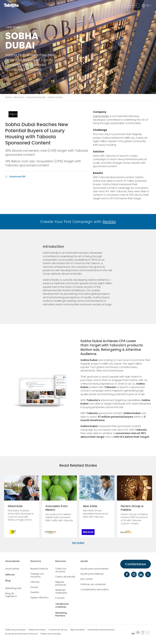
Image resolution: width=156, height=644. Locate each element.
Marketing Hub (13, 588)
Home (9, 97)
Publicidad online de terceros (101, 630)
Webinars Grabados (61, 591)
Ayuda (84, 561)
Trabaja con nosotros (37, 575)
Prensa (34, 587)
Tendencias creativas (62, 605)
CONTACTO (111, 6)
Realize (109, 222)
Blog (8, 581)
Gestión (35, 592)
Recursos (19, 97)
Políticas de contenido (93, 584)
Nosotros (36, 561)
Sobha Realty (101, 116)
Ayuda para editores (92, 574)
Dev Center (87, 579)
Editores (10, 575)
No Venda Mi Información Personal (21, 634)
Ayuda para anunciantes (94, 569)
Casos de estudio (65, 577)
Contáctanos (136, 564)
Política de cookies (37, 630)
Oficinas (35, 582)
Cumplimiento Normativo (95, 589)
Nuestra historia (39, 569)
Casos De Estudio (36, 97)
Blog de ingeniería (11, 595)
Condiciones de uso (58, 630)
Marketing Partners (61, 614)
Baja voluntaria (78, 630)
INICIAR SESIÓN (130, 6)
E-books (60, 598)
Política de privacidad (15, 630)
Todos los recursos (61, 570)
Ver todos (78, 543)
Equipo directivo (39, 597)
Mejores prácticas (61, 583)
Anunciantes (12, 561)
